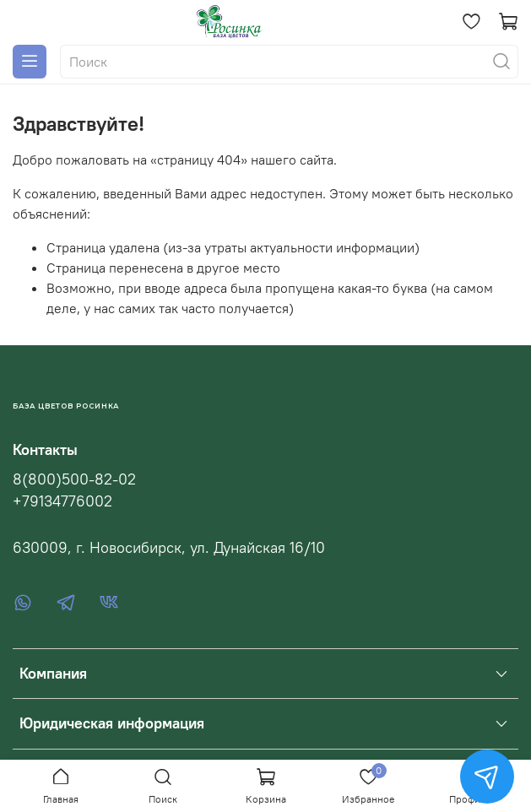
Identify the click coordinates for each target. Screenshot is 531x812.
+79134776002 (62, 501)
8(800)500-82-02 (74, 479)
